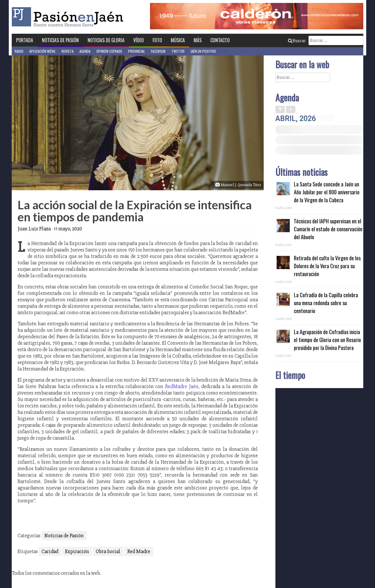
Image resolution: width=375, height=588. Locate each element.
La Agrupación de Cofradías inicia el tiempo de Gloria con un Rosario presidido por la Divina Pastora (327, 340)
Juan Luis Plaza (34, 229)
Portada (25, 40)
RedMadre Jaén (182, 386)
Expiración (77, 551)
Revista (68, 51)
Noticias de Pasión (60, 40)
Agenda (85, 51)
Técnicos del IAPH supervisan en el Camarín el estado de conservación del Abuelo (328, 229)
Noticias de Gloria (106, 40)
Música (178, 40)
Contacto (220, 40)
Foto (157, 40)
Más (198, 40)
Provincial (137, 51)
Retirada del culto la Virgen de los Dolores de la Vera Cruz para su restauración (327, 266)
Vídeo (139, 40)
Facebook (158, 51)
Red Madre (139, 551)
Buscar (297, 41)
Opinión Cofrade (109, 51)
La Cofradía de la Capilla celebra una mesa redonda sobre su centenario (326, 303)
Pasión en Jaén (69, 17)
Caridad (50, 551)
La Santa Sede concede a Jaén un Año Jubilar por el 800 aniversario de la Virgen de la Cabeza (327, 192)
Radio (19, 51)
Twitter (178, 51)
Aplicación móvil (42, 51)
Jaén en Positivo (203, 51)
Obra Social (108, 551)
